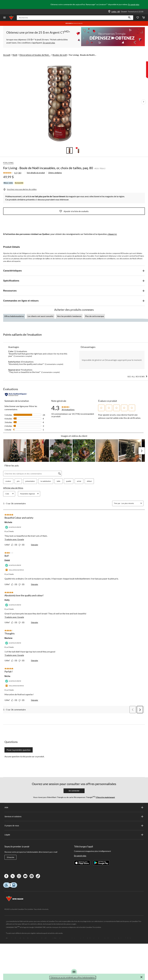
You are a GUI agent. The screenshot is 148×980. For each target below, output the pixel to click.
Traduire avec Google (14, 539)
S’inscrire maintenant (105, 797)
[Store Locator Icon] (109, 12)
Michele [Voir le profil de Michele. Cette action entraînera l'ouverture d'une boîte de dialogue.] (8, 522)
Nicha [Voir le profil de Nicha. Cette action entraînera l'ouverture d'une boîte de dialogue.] (7, 676)
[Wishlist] (138, 18)
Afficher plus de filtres (13, 488)
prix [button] (18, 481)
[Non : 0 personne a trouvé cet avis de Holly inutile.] (22, 622)
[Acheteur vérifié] (13, 527)
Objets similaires (55, 173)
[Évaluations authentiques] (16, 395)
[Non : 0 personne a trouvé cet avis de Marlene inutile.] (22, 660)
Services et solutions (74, 817)
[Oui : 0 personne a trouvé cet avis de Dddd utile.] (15, 584)
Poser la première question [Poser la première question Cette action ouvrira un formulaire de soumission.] (19, 750)
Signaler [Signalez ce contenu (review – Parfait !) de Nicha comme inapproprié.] (35, 700)
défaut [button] (89, 481)
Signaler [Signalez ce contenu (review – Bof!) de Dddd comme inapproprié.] (35, 584)
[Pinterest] (32, 876)
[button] (129, 18)
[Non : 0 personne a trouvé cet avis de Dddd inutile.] (22, 584)
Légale (74, 835)
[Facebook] (6, 876)
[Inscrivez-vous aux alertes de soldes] (20, 189)
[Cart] (144, 18)
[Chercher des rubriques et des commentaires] (32, 474)
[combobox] (130, 503)
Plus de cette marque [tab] (95, 316)
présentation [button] (30, 481)
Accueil (7, 55)
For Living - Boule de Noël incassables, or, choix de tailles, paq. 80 (48, 168)
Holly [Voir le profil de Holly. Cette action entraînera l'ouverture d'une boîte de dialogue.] (7, 600)
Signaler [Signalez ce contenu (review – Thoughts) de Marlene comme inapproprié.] (35, 660)
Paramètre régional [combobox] (30, 494)
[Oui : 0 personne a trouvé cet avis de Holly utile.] (15, 622)
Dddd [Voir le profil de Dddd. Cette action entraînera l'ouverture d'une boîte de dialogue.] (7, 560)
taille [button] (59, 481)
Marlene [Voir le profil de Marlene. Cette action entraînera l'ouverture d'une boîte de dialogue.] (8, 638)
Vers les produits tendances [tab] (69, 316)
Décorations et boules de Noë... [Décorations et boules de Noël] (35, 55)
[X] (13, 876)
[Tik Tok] (38, 876)
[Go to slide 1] (70, 150)
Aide (74, 807)
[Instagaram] (19, 876)
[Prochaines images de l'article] (144, 102)
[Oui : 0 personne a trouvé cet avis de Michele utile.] (15, 545)
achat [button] (79, 481)
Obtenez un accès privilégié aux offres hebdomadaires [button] (73, 977)
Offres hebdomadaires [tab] (14, 316)
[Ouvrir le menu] (4, 18)
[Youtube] (25, 876)
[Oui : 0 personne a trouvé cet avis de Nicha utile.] (15, 700)
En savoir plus (134, 4)
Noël (15, 55)
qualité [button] (69, 481)
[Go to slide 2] (78, 150)
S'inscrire (10, 857)
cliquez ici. (112, 234)
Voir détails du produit (36, 173)
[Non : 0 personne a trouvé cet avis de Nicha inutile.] (22, 700)
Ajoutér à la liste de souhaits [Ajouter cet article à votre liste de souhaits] (74, 211)
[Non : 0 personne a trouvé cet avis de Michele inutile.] (22, 545)
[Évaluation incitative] (15, 570)
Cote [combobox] (10, 494)
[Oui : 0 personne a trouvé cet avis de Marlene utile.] (15, 660)
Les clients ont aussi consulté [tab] (40, 316)
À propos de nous (74, 826)
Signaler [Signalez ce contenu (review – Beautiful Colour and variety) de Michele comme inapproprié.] (35, 545)
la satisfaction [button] (46, 481)
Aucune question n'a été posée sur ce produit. (24, 756)
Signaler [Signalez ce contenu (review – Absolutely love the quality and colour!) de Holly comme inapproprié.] (35, 622)
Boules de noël (60, 55)
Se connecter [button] (74, 791)
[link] (13, 173)
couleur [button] (8, 481)
